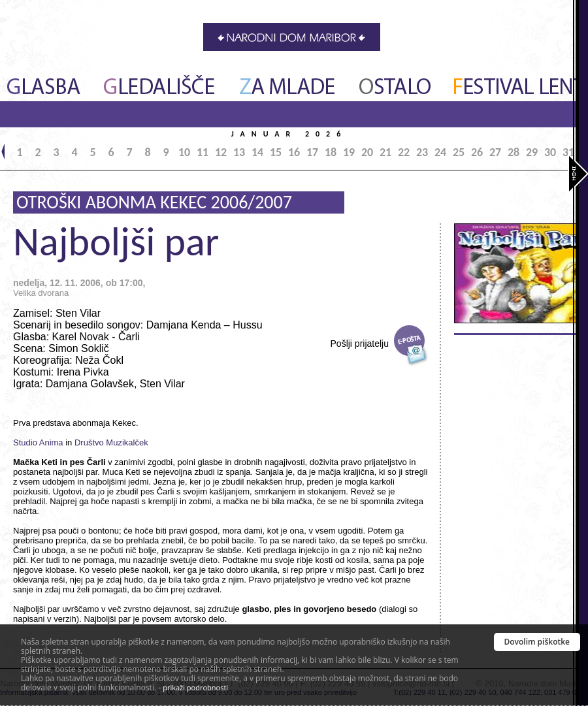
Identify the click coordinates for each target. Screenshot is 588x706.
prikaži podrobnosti (195, 687)
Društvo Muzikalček (111, 442)
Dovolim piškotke (537, 642)
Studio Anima (38, 442)
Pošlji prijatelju (360, 344)
